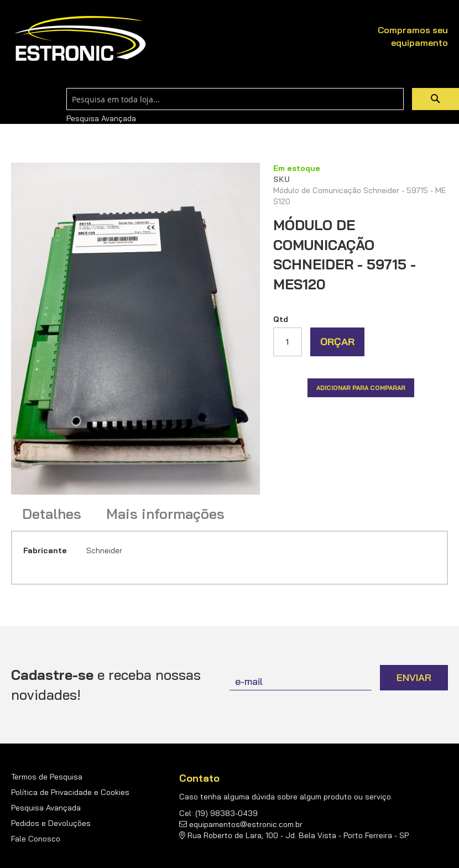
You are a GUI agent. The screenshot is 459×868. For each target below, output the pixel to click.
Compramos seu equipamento (413, 36)
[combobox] (235, 99)
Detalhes (52, 514)
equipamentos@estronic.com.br (246, 824)
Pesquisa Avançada (101, 118)
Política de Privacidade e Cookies (70, 792)
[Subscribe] (414, 678)
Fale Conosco (36, 839)
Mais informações (165, 514)
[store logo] (80, 39)
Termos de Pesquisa (47, 777)
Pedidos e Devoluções (51, 823)
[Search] (435, 99)
